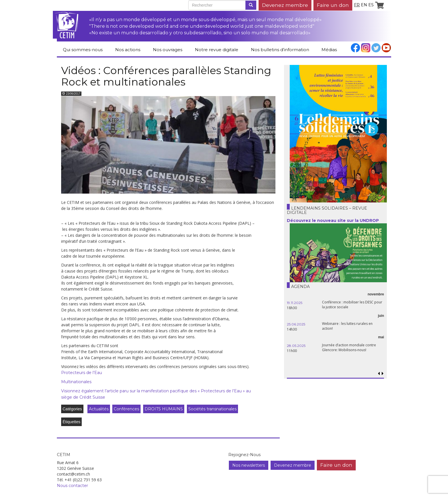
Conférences (126, 409)
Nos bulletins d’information (280, 50)
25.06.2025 (296, 324)
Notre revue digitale (217, 50)
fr (357, 5)
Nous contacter (72, 486)
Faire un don (333, 5)
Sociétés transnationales (212, 409)
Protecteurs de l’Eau (82, 373)
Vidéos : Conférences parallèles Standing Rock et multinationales (166, 76)
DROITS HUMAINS (164, 409)
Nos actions (128, 50)
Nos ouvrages (168, 50)
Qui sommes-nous (83, 50)
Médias (329, 50)
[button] (382, 374)
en (364, 5)
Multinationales (76, 382)
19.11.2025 (295, 303)
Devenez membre (285, 5)
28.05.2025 (296, 346)
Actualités (99, 409)
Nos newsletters (249, 465)
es (371, 5)
